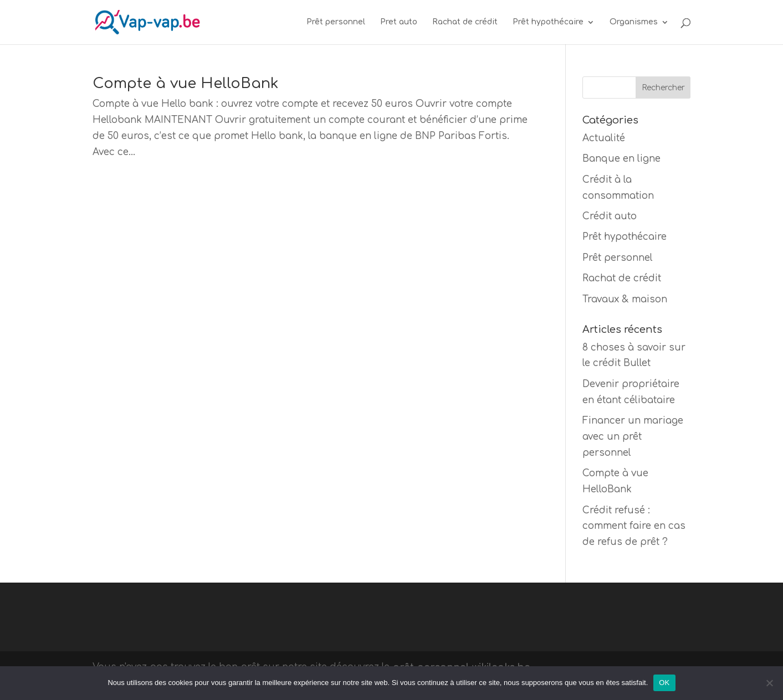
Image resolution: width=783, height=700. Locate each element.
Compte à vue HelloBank (185, 83)
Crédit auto (610, 216)
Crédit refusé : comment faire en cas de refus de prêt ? (634, 526)
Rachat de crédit (465, 22)
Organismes (634, 22)
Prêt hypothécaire (548, 22)
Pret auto (399, 22)
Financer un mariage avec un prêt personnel (633, 437)
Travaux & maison (625, 299)
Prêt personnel (336, 22)
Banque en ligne (621, 159)
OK (664, 683)
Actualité (604, 138)
